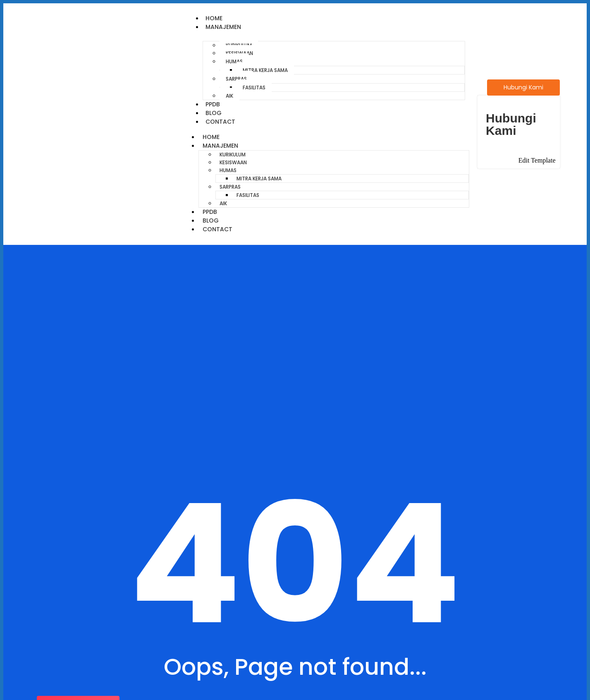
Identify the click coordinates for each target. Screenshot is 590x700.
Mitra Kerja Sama (265, 70)
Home (214, 18)
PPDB (213, 104)
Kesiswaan (233, 162)
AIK (229, 96)
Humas (234, 61)
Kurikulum (233, 155)
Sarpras (236, 79)
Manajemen (223, 27)
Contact (220, 122)
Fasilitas (254, 87)
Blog (214, 113)
